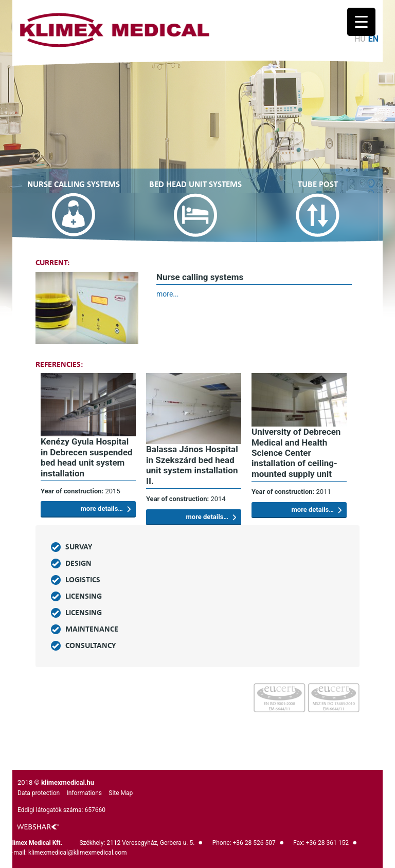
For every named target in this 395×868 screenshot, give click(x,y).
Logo (115, 30)
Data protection (39, 793)
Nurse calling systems (200, 277)
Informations (84, 793)
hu (360, 39)
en (373, 39)
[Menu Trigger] (361, 22)
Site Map (121, 793)
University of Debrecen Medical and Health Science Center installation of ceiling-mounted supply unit (296, 453)
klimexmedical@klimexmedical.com (78, 853)
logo (38, 827)
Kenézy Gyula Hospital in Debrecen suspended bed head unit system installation (87, 457)
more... (167, 294)
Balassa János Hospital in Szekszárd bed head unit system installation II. (192, 465)
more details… (106, 509)
